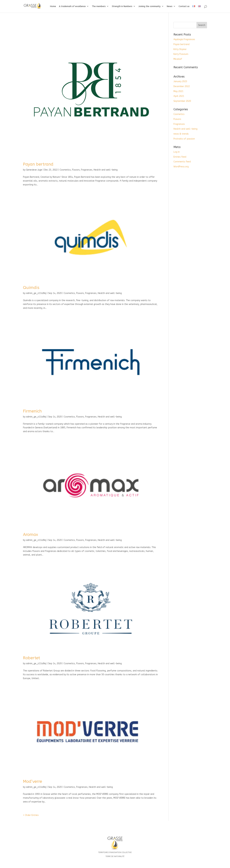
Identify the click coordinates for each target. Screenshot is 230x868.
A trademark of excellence (72, 6)
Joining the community (149, 6)
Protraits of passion (184, 139)
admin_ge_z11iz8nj (36, 293)
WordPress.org (181, 167)
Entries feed (180, 157)
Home (53, 6)
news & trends (181, 134)
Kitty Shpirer (180, 49)
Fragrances (87, 170)
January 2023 (180, 81)
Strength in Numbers (122, 6)
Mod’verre (33, 781)
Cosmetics (65, 170)
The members (99, 6)
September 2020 (182, 101)
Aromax (31, 535)
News (170, 6)
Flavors (76, 170)
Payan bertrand (38, 164)
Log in (177, 152)
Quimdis (31, 288)
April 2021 (179, 96)
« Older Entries (31, 815)
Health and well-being (106, 170)
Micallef (178, 59)
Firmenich (32, 411)
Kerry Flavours (181, 54)
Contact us (184, 6)
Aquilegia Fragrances (184, 39)
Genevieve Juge (34, 170)
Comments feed (182, 162)
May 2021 (178, 91)
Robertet (32, 658)
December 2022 (182, 86)
